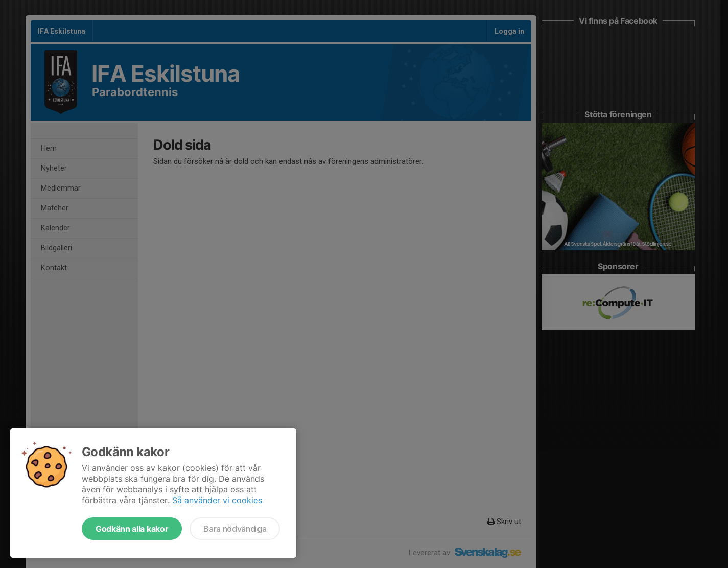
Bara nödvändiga (235, 529)
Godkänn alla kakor (132, 529)
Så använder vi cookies (217, 500)
